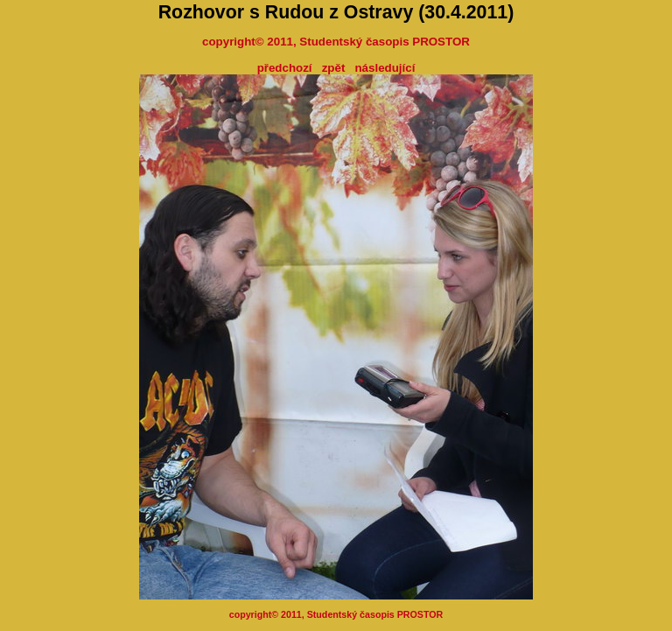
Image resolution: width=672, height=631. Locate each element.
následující (385, 68)
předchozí (285, 68)
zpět (334, 68)
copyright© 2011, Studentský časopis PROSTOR (336, 42)
